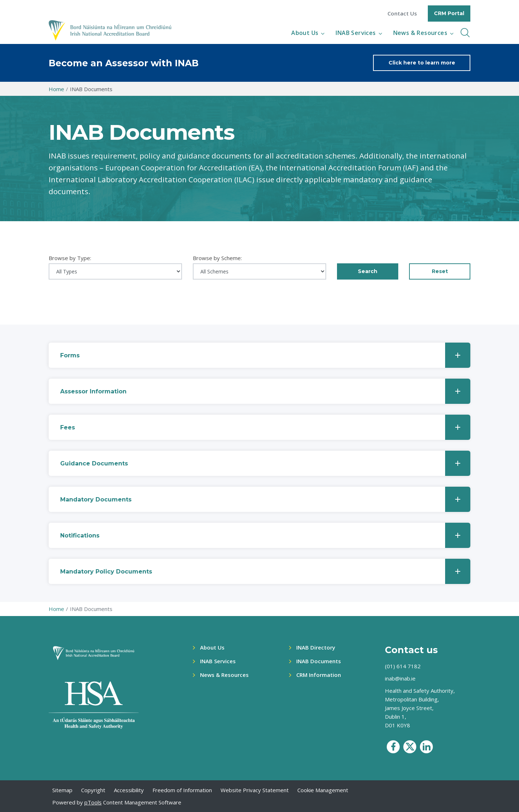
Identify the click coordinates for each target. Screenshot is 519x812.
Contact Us (402, 14)
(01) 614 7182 (403, 666)
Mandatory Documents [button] (265, 499)
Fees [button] (265, 427)
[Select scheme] (259, 271)
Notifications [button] (265, 535)
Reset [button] (440, 271)
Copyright (93, 790)
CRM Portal (449, 13)
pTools (93, 802)
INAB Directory (316, 647)
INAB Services (356, 33)
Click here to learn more (422, 63)
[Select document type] (115, 271)
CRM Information (319, 675)
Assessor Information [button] (265, 391)
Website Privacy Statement (255, 790)
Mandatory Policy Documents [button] (265, 571)
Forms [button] (265, 355)
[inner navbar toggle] (465, 33)
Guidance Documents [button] (265, 463)
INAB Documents (319, 661)
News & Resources (420, 33)
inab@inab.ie (400, 678)
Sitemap (62, 790)
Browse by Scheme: (217, 258)
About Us (305, 33)
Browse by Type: (70, 258)
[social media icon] (393, 747)
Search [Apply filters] (368, 271)
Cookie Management (323, 790)
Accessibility (129, 790)
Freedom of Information (182, 790)
